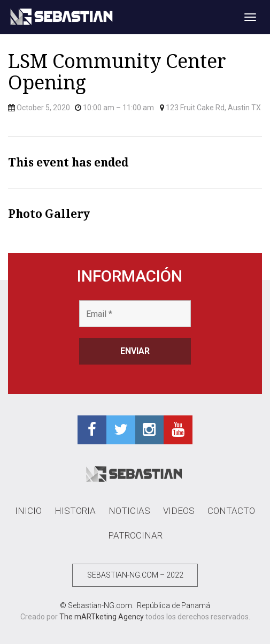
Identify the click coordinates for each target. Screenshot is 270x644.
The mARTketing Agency (102, 617)
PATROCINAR (135, 535)
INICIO (28, 511)
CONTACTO (231, 511)
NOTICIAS (129, 511)
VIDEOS (179, 511)
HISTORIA (75, 511)
